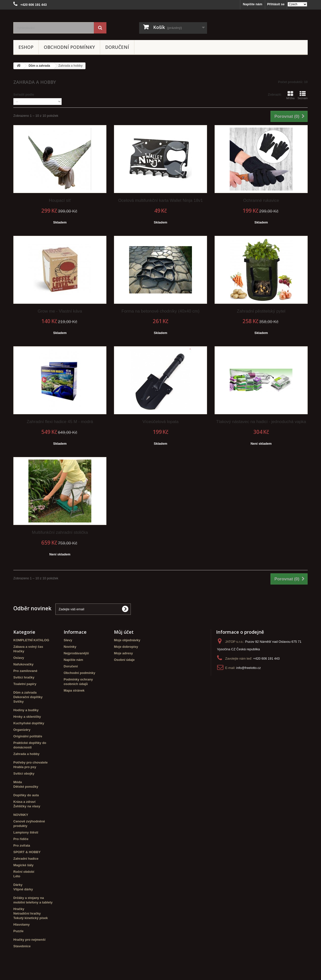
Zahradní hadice (26, 859)
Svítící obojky (24, 774)
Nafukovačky (23, 664)
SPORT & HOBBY (27, 852)
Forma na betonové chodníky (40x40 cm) (160, 311)
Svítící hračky (24, 677)
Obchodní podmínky (69, 47)
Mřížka (290, 95)
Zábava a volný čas (28, 647)
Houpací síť (60, 200)
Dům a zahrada (25, 692)
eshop (26, 47)
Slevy (68, 640)
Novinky (70, 647)
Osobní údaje (124, 660)
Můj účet (124, 632)
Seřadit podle (24, 95)
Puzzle (18, 931)
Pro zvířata (22, 845)
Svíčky (18, 702)
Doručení (117, 47)
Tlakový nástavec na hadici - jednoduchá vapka (261, 422)
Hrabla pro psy (25, 767)
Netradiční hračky (27, 913)
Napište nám (252, 4)
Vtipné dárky (23, 889)
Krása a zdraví (24, 802)
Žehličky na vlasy (27, 806)
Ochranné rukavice (261, 200)
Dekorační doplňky (28, 697)
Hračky (19, 651)
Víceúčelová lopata (160, 422)
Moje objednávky (127, 640)
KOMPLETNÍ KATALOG (31, 640)
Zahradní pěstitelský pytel (261, 311)
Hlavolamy (22, 925)
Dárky (18, 885)
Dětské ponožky (26, 787)
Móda (18, 782)
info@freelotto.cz (249, 668)
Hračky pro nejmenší (29, 940)
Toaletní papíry (25, 684)
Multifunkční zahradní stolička (60, 532)
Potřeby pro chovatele (31, 762)
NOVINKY (21, 815)
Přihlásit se (276, 4)
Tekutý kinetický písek (31, 918)
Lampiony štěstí (26, 832)
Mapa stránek (74, 690)
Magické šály (23, 865)
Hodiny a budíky (26, 710)
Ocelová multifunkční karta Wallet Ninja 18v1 (161, 200)
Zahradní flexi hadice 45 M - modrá (60, 422)
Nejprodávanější (76, 653)
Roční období (24, 872)
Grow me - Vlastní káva (60, 311)
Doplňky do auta (26, 795)
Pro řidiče (21, 839)
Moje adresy (123, 653)
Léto (17, 876)
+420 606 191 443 (266, 658)
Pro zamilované (25, 671)
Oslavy (19, 658)
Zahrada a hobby (26, 754)
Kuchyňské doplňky (29, 723)
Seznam (303, 95)
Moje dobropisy (126, 647)
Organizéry (22, 730)
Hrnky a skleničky (27, 717)
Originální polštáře (28, 736)
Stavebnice (22, 946)
